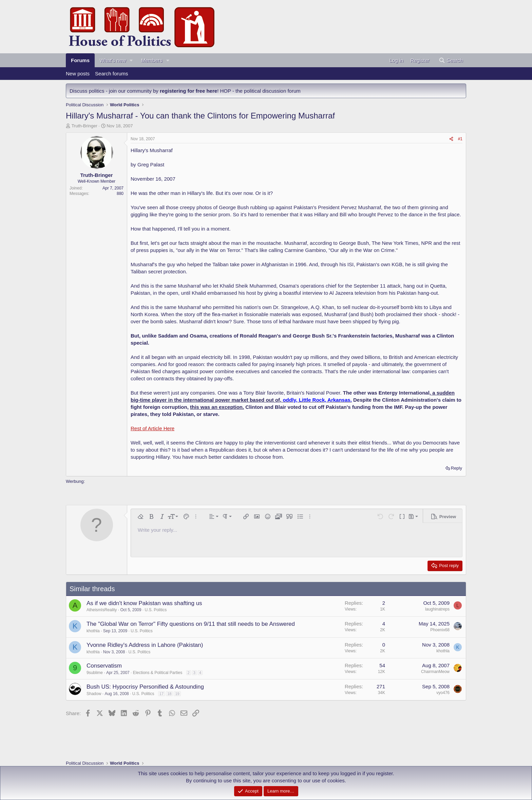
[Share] (451, 139)
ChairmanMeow (435, 672)
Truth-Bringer (84, 126)
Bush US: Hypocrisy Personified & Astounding (145, 687)
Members (152, 60)
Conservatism (104, 666)
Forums (80, 60)
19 (177, 694)
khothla (93, 631)
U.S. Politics (156, 610)
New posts (78, 74)
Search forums (112, 74)
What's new (113, 60)
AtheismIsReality (102, 610)
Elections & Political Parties (158, 673)
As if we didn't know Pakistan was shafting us (144, 603)
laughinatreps (437, 609)
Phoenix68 (440, 630)
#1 (460, 139)
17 (161, 694)
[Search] (451, 60)
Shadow (94, 694)
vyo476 (443, 693)
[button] (131, 60)
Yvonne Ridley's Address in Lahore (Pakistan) (145, 645)
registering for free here (188, 91)
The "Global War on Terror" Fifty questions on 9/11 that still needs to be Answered (191, 624)
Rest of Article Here (153, 428)
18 (169, 694)
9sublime (95, 673)
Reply (457, 468)
